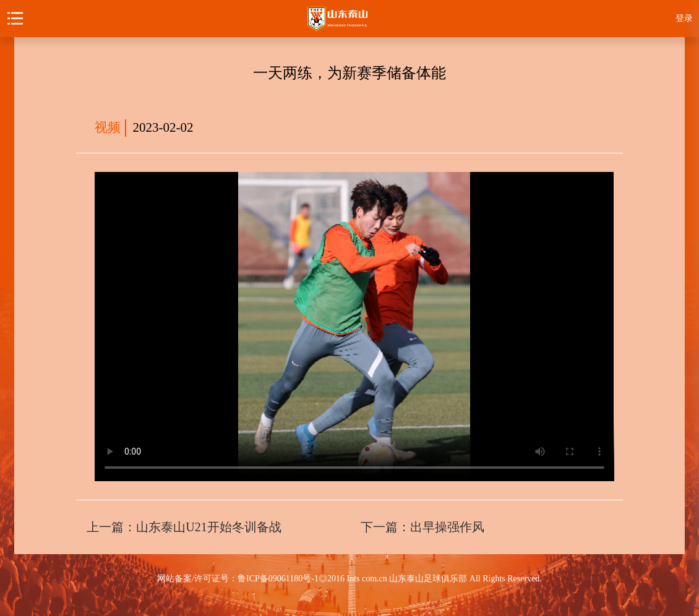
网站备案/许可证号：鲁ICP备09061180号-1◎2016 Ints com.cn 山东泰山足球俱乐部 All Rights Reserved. (349, 579)
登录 (684, 18)
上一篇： (184, 527)
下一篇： (422, 527)
